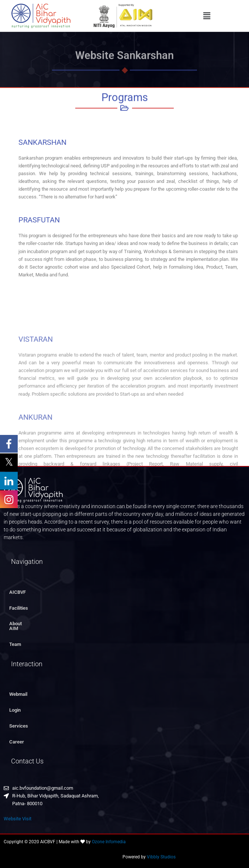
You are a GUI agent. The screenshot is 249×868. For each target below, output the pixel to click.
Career (17, 737)
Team (15, 639)
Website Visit (18, 814)
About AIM (20, 624)
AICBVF (18, 592)
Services (19, 721)
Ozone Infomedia (109, 837)
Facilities (19, 608)
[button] (207, 16)
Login (15, 705)
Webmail (18, 690)
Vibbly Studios (161, 852)
